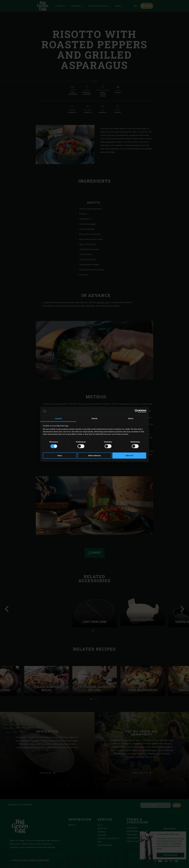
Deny (60, 456)
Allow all (129, 456)
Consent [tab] (58, 418)
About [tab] (131, 418)
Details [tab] (95, 418)
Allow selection (94, 456)
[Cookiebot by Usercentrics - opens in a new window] (136, 411)
